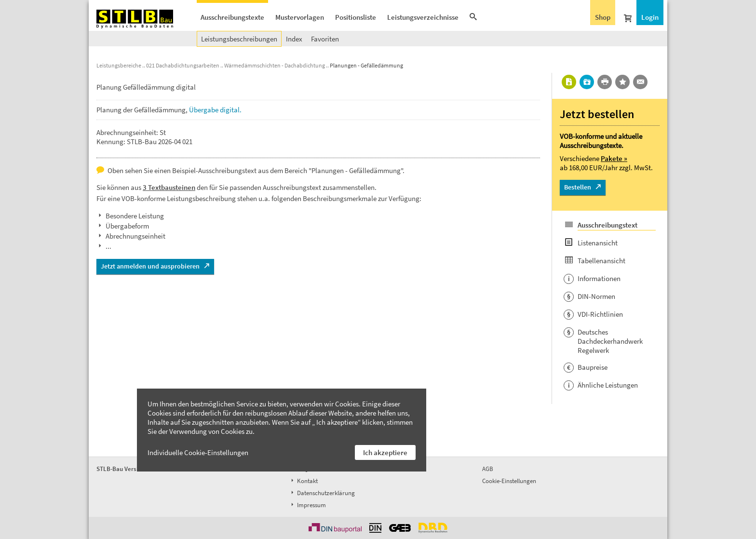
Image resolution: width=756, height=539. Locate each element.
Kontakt (304, 481)
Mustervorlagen (300, 17)
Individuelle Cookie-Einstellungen (198, 452)
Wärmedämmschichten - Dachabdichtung (275, 65)
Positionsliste (356, 17)
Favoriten (325, 39)
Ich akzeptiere (385, 452)
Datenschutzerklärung (322, 493)
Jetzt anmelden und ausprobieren (150, 266)
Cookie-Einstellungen (509, 481)
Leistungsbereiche (119, 65)
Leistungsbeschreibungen (239, 39)
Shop (603, 17)
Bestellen (578, 187)
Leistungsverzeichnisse (423, 17)
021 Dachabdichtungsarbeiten (183, 65)
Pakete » (614, 158)
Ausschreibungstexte (232, 17)
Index (294, 39)
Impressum (308, 505)
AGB (488, 469)
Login (650, 17)
